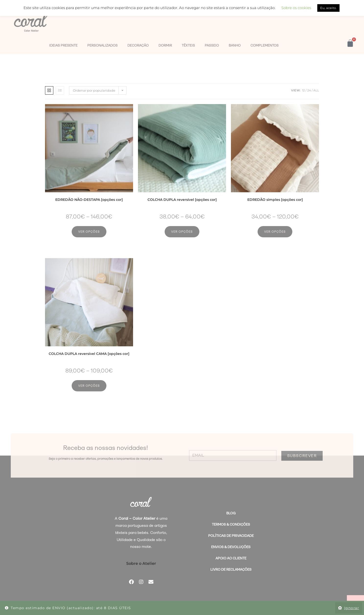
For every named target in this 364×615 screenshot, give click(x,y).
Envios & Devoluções (231, 547)
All (316, 90)
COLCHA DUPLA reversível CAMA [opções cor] (89, 354)
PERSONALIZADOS (102, 45)
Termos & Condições (231, 524)
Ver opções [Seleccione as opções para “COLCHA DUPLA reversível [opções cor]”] (182, 232)
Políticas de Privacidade (231, 536)
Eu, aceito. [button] (328, 8)
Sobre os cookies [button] (296, 8)
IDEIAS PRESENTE (63, 45)
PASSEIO (212, 45)
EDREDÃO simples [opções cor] (275, 200)
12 (303, 90)
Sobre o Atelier (141, 563)
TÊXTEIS (188, 45)
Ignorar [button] (352, 608)
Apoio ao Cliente (231, 558)
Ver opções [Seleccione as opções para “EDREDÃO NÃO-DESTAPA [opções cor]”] (89, 232)
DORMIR (165, 45)
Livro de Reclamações (231, 569)
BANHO (235, 45)
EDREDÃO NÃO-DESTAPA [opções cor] (89, 200)
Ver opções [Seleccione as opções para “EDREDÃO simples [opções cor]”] (275, 232)
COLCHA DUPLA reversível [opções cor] (182, 200)
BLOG (231, 513)
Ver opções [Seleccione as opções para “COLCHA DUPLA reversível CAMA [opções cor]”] (89, 386)
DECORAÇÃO (138, 45)
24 (309, 90)
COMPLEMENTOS (265, 45)
